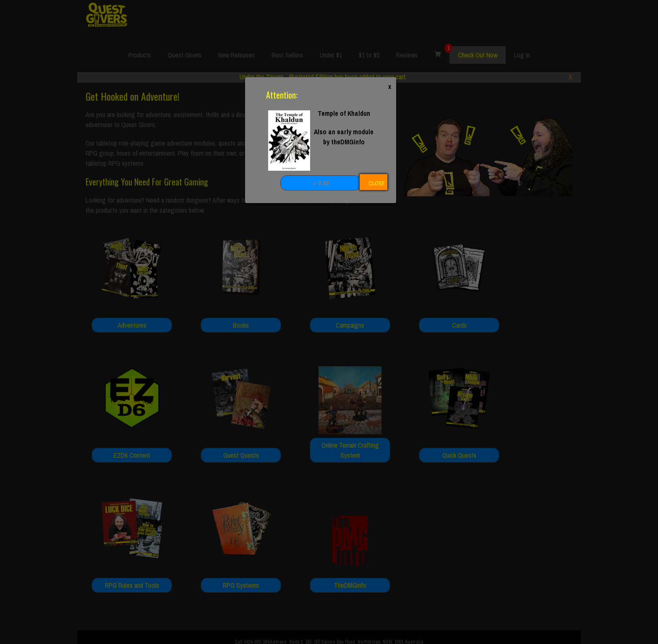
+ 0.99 (321, 183)
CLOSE (377, 183)
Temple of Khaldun (344, 113)
